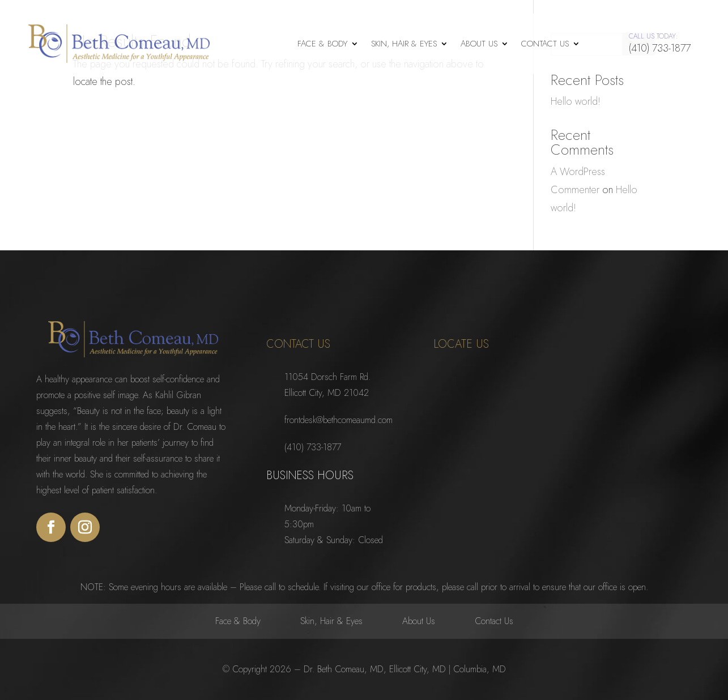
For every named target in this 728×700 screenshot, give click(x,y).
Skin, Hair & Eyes (404, 44)
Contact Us (545, 44)
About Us (479, 44)
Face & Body (322, 44)
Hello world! (576, 101)
